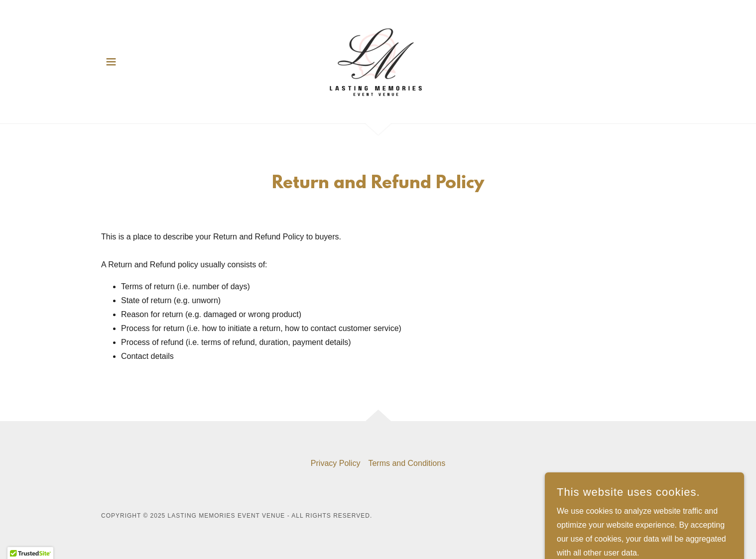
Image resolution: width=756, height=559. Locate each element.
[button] (111, 62)
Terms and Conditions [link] (407, 463)
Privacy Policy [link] (336, 463)
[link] (378, 61)
